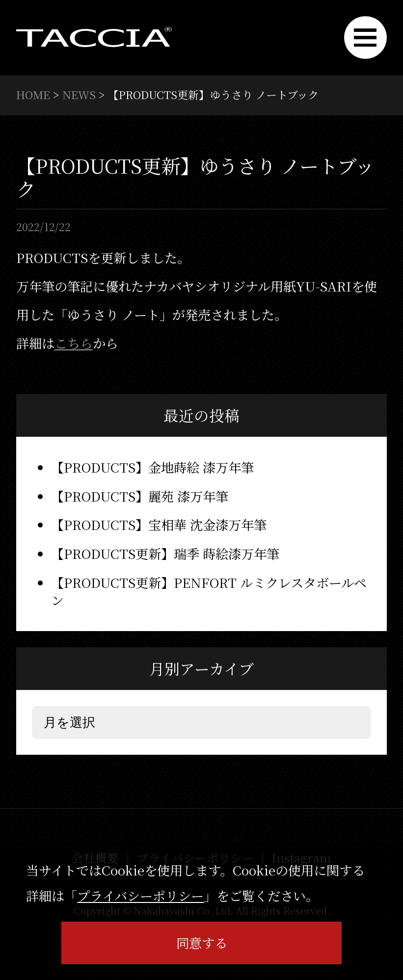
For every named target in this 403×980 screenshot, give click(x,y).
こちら (74, 343)
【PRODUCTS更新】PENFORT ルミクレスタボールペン (209, 592)
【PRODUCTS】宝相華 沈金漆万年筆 (159, 525)
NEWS (79, 94)
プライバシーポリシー (140, 896)
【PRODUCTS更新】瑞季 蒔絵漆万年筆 (165, 554)
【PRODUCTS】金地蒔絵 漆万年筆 (152, 467)
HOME (33, 94)
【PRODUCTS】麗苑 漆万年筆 (140, 496)
